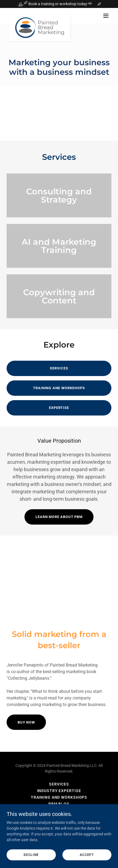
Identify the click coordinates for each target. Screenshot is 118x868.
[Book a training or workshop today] (59, 4)
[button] (106, 16)
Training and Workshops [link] (59, 797)
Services (59, 368)
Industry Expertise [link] (59, 791)
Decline (31, 863)
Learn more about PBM (59, 517)
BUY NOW (26, 722)
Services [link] (59, 784)
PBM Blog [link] (59, 804)
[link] (40, 16)
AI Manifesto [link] (59, 810)
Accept (87, 863)
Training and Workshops (59, 388)
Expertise (59, 408)
